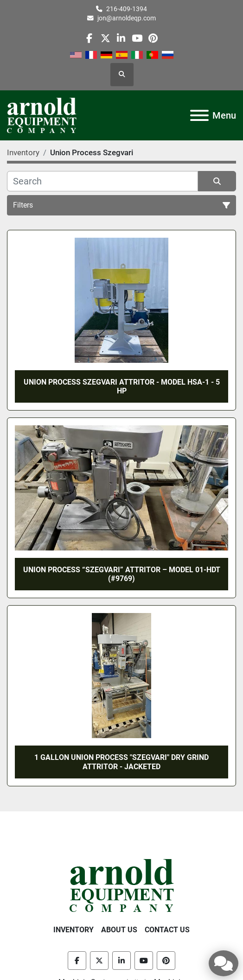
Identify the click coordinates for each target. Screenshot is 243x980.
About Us (119, 930)
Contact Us (167, 930)
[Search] (102, 181)
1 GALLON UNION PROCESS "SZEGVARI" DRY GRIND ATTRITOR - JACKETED (121, 762)
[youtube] (137, 38)
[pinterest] (153, 38)
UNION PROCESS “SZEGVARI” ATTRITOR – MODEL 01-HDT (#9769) (122, 574)
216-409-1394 (127, 9)
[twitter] (106, 38)
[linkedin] (121, 38)
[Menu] (199, 115)
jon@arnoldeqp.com (127, 18)
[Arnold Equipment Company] (122, 885)
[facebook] (89, 38)
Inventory (74, 930)
